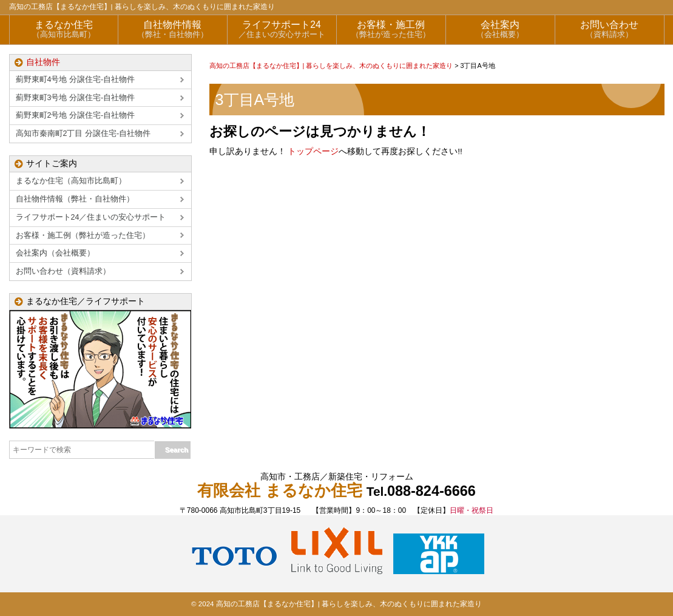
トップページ (313, 151)
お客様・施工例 (391, 29)
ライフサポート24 (282, 29)
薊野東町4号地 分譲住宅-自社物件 (76, 80)
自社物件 (43, 62)
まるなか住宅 (64, 29)
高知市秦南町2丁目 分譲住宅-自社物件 (83, 134)
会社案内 (500, 29)
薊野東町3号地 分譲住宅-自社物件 (76, 98)
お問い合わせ (610, 29)
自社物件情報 (173, 29)
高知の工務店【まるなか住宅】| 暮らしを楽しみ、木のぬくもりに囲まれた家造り (142, 7)
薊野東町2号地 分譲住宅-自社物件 (76, 115)
